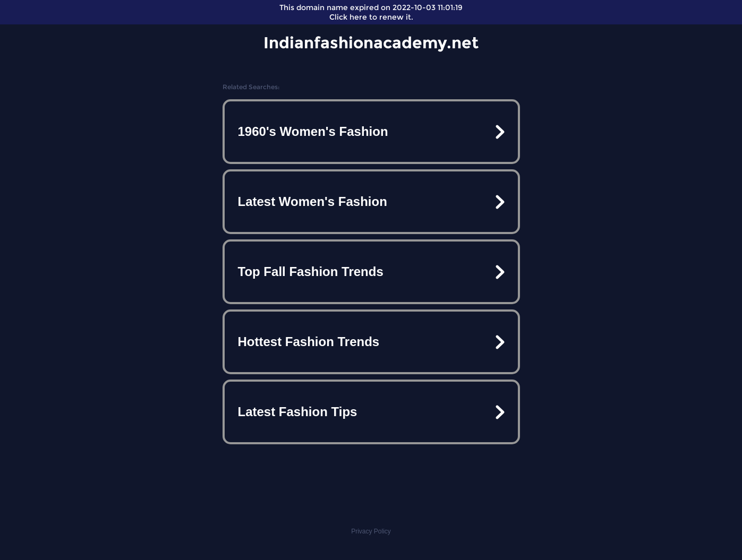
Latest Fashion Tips (298, 412)
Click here (348, 17)
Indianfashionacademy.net (371, 43)
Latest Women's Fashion (313, 201)
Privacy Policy (371, 531)
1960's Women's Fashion (313, 131)
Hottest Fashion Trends (309, 342)
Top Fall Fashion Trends (311, 272)
